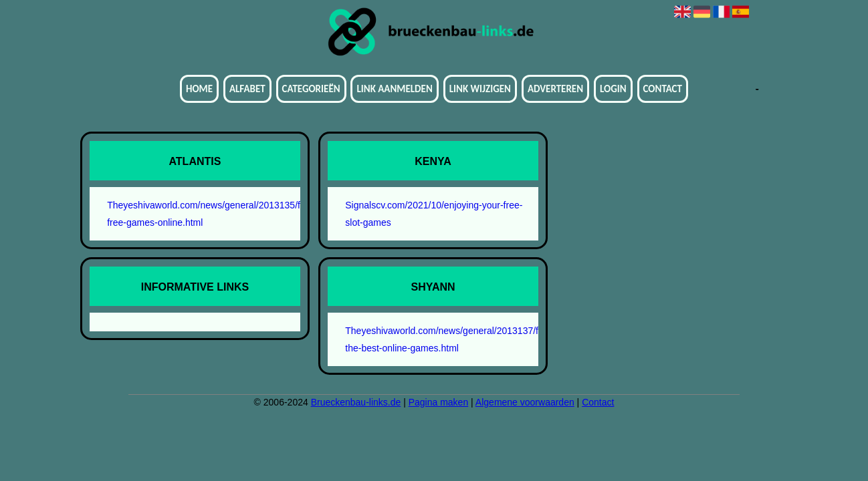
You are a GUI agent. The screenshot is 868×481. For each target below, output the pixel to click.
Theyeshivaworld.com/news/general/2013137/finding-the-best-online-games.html (440, 339)
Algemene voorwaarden (525, 402)
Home (199, 89)
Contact (663, 89)
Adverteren (555, 89)
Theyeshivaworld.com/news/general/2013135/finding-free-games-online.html (202, 214)
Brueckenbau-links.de (356, 402)
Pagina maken (439, 402)
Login (613, 89)
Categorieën (311, 89)
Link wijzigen (480, 89)
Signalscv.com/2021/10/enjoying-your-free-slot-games (434, 214)
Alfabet (247, 89)
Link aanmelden (394, 89)
